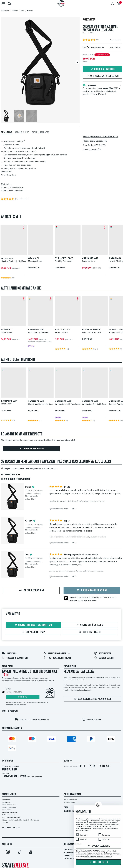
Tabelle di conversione (15, 658)
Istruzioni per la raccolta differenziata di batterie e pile (21, 820)
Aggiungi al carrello (102, 69)
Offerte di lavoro (69, 802)
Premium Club (91, 597)
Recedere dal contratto (11, 828)
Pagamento (6, 802)
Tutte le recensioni (8, 815)
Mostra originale (32, 496)
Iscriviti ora (23, 697)
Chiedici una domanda (31, 449)
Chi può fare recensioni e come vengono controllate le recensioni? (29, 468)
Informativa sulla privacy (72, 853)
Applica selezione (98, 846)
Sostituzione (103, 654)
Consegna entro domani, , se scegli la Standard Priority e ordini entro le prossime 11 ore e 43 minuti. (102, 89)
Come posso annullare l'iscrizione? (16, 705)
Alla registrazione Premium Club (92, 699)
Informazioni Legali (73, 845)
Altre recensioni (31, 591)
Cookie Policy (68, 856)
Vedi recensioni (116, 40)
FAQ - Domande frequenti (57, 658)
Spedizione (9, 654)
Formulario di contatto (34, 777)
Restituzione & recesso (56, 654)
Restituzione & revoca (10, 805)
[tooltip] (120, 47)
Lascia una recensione (92, 590)
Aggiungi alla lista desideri (102, 76)
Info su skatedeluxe (70, 800)
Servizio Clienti (104, 658)
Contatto (5, 822)
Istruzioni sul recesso (9, 807)
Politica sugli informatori (73, 859)
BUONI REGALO (70, 811)
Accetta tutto (98, 862)
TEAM (66, 808)
